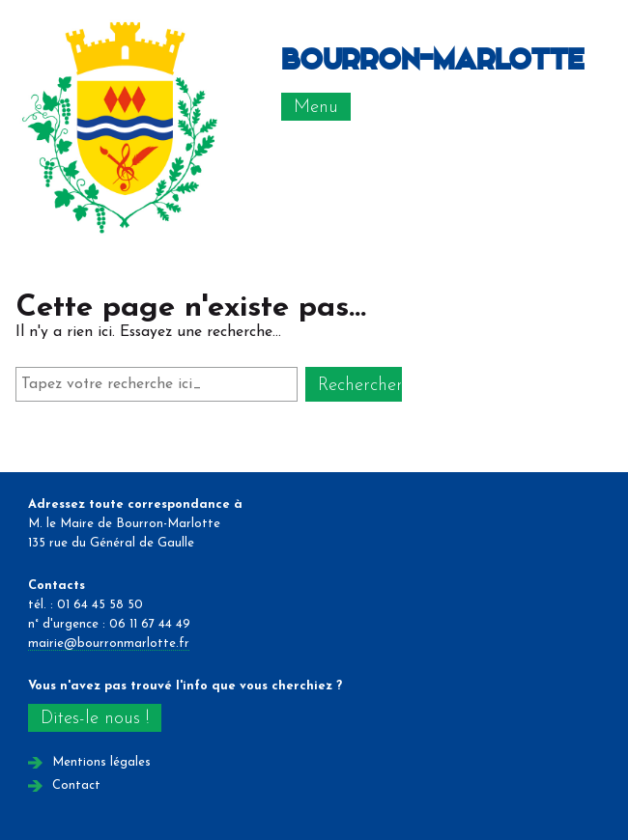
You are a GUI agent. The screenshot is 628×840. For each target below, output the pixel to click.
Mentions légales (101, 762)
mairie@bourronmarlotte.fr (109, 644)
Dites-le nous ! (95, 719)
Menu (316, 108)
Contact (76, 785)
